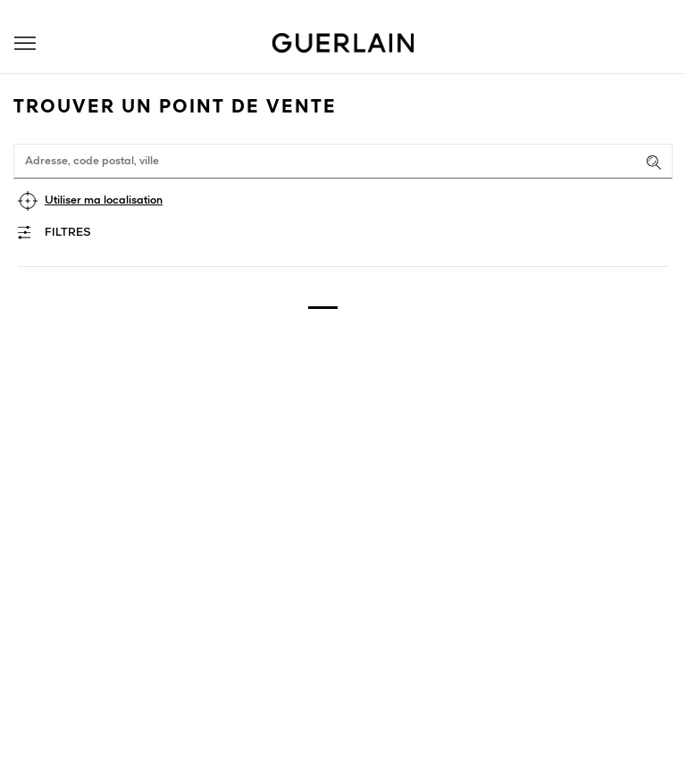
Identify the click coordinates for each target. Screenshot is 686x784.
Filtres (68, 233)
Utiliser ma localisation (104, 200)
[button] (25, 43)
